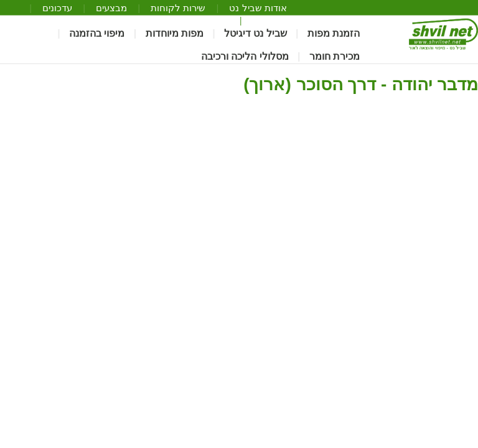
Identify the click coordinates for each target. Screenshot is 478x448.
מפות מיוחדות (175, 34)
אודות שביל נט (258, 8)
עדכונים (57, 8)
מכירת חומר (335, 57)
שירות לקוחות (178, 8)
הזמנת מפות (334, 34)
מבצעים (111, 8)
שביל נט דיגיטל (255, 34)
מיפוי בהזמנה (97, 34)
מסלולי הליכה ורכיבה (245, 57)
